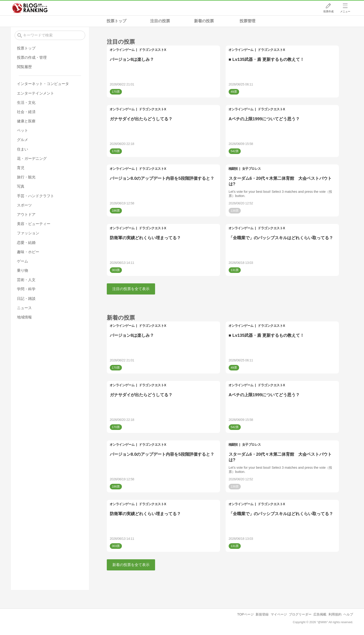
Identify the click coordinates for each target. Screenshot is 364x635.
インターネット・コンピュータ (43, 84)
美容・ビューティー (34, 224)
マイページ (279, 614)
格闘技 (233, 169)
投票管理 (247, 21)
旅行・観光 (26, 177)
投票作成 (328, 11)
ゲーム (23, 261)
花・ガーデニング (32, 159)
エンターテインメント (36, 93)
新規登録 (262, 614)
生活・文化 (26, 103)
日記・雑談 (26, 299)
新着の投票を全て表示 (131, 565)
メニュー (345, 11)
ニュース (24, 308)
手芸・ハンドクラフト (36, 196)
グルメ (23, 140)
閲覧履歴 (24, 67)
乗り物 (23, 270)
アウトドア (26, 214)
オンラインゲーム (122, 50)
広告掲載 (320, 614)
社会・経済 (26, 112)
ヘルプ (348, 614)
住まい (23, 149)
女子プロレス (252, 169)
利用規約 (335, 614)
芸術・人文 (26, 280)
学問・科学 (26, 289)
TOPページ (245, 614)
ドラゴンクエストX (152, 50)
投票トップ (116, 21)
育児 (21, 168)
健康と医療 (26, 121)
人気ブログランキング (30, 8)
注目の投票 (160, 21)
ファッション (28, 233)
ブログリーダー (300, 614)
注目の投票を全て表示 (131, 289)
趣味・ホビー (28, 252)
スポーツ (24, 205)
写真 (21, 186)
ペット (23, 130)
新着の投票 (204, 21)
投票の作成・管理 (32, 57)
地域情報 (24, 317)
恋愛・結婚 (26, 243)
